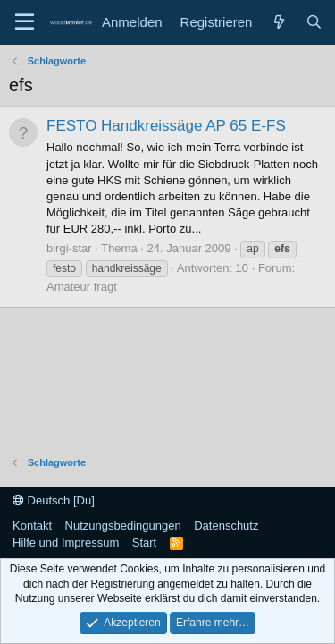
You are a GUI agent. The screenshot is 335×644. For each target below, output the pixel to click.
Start (144, 542)
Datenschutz (226, 525)
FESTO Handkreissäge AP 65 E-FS (166, 126)
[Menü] (25, 22)
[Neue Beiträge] (278, 22)
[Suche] (314, 22)
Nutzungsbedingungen (123, 525)
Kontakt (32, 525)
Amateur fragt (82, 287)
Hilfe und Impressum (66, 542)
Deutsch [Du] (54, 500)
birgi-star (69, 248)
